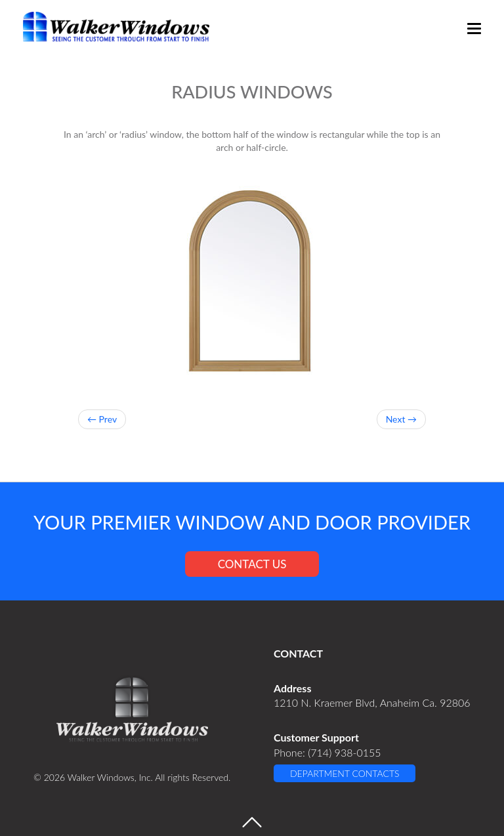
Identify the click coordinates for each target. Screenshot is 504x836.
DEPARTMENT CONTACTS (345, 773)
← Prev (102, 419)
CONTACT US (252, 564)
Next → (401, 419)
